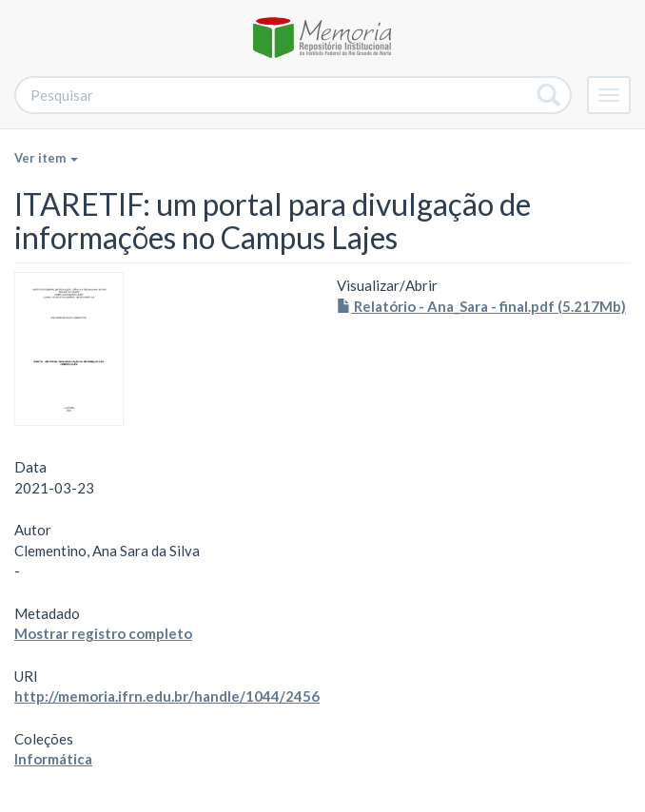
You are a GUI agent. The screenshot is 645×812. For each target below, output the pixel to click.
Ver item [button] (46, 158)
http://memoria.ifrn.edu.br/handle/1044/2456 (167, 696)
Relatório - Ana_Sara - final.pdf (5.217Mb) (481, 306)
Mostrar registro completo (103, 633)
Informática (53, 759)
